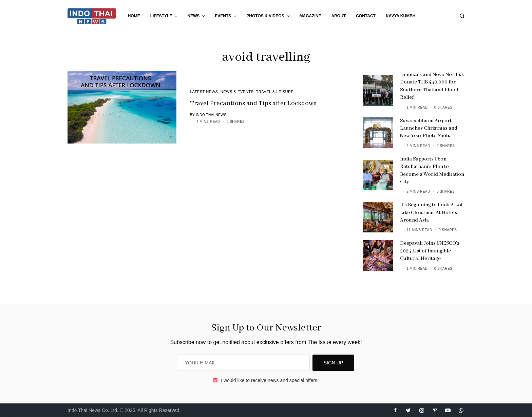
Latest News (204, 92)
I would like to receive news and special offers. (270, 380)
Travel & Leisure (275, 92)
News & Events (237, 92)
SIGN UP (334, 363)
